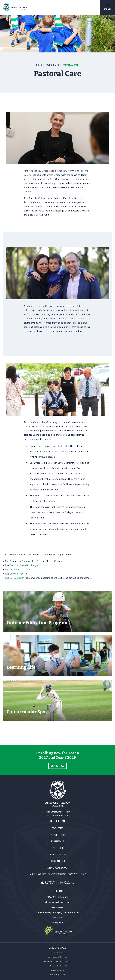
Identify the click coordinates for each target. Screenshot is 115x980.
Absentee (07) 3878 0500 (57, 902)
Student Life (52, 65)
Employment (58, 922)
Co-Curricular (17, 578)
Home (39, 65)
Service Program (19, 574)
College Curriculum (20, 569)
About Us (57, 828)
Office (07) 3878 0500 (57, 897)
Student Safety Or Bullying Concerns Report (58, 912)
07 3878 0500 (57, 952)
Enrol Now (57, 766)
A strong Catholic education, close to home (58, 874)
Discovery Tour (57, 868)
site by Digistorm (57, 975)
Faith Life (57, 848)
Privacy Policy (57, 970)
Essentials (57, 841)
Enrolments (57, 835)
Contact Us (57, 917)
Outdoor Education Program (25, 565)
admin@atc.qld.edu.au (58, 957)
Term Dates (57, 907)
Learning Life (57, 855)
